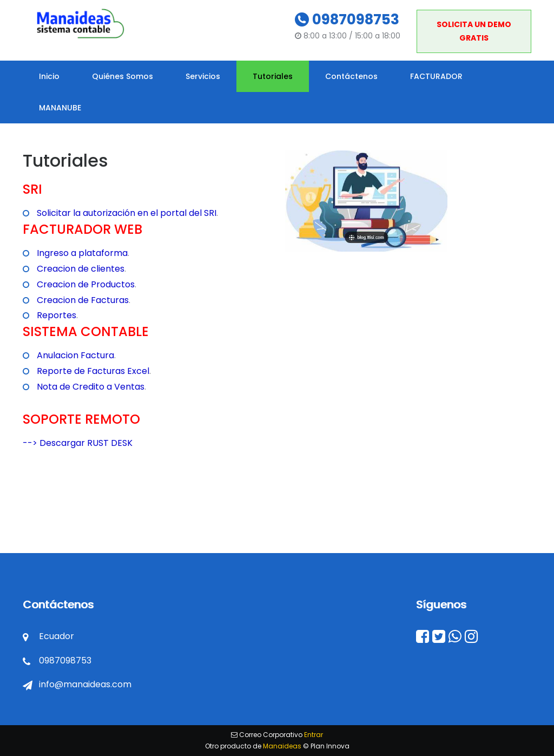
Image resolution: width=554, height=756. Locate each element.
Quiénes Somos (123, 76)
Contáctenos (351, 76)
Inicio (49, 76)
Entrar (314, 735)
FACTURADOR (436, 76)
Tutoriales (273, 76)
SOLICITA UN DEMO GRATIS (474, 31)
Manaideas (282, 746)
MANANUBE (60, 108)
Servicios (203, 76)
